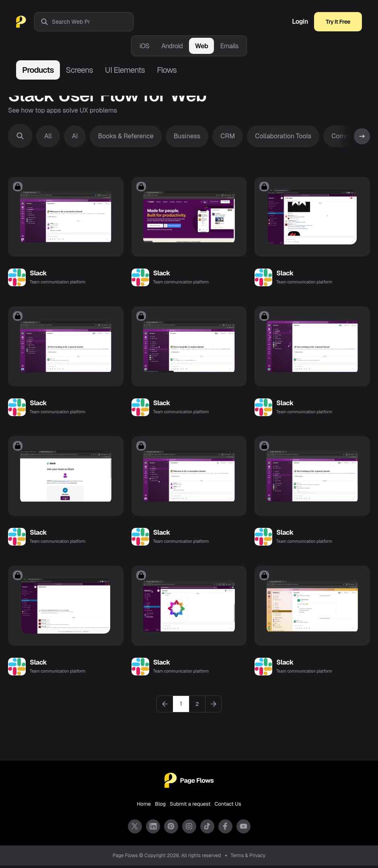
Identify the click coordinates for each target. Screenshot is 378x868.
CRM (228, 136)
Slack (38, 274)
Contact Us (228, 806)
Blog (160, 806)
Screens (79, 70)
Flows (167, 70)
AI (75, 136)
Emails (229, 46)
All (48, 136)
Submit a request (190, 806)
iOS (144, 46)
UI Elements (125, 70)
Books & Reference (125, 136)
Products (38, 70)
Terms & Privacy (248, 858)
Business (187, 136)
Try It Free (338, 22)
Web (202, 46)
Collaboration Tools (283, 136)
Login (300, 22)
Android (172, 46)
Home (144, 806)
